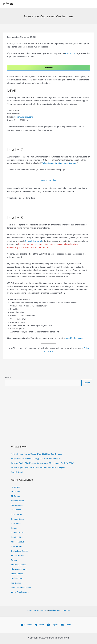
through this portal (34, 241)
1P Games (16, 491)
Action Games (17, 501)
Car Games (16, 510)
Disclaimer (54, 610)
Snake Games (17, 578)
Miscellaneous (18, 542)
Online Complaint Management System (59, 163)
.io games (16, 487)
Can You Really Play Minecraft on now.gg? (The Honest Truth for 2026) (43, 463)
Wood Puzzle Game (20, 592)
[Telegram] (52, 625)
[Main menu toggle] (91, 4)
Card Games (17, 514)
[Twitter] (39, 625)
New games (16, 546)
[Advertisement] (49, 412)
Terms (37, 610)
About (29, 610)
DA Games (16, 523)
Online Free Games (20, 551)
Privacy (44, 610)
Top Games (16, 583)
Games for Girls (18, 533)
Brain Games (17, 505)
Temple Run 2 (17, 472)
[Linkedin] (66, 625)
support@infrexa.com (23, 117)
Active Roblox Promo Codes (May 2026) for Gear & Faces (37, 454)
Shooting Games (19, 565)
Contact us (49, 68)
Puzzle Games (18, 555)
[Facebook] (26, 625)
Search (8, 377)
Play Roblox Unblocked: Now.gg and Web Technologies (36, 458)
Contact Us (70, 53)
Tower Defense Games (21, 587)
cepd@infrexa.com (75, 338)
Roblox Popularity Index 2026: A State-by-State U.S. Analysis (38, 468)
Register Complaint (49, 180)
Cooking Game (18, 519)
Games (14, 528)
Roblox (14, 560)
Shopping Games (19, 569)
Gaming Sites (17, 537)
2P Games (16, 496)
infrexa (8, 4)
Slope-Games (17, 574)
